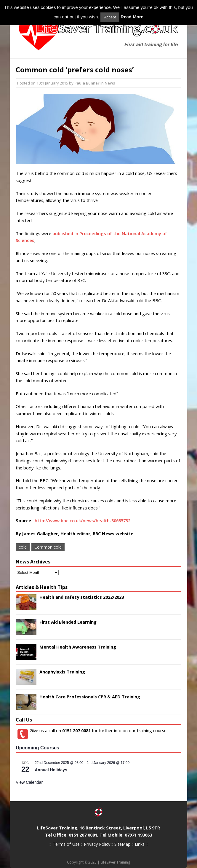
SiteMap (122, 844)
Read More (132, 17)
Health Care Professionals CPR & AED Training (90, 697)
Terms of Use (66, 844)
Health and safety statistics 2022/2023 (82, 597)
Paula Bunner (87, 83)
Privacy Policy (97, 844)
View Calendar (29, 782)
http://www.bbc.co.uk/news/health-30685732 (83, 520)
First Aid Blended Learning (68, 622)
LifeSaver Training (115, 862)
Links (140, 844)
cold (23, 547)
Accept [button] (110, 17)
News (110, 83)
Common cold (48, 547)
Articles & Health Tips (42, 587)
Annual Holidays (51, 770)
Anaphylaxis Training (62, 672)
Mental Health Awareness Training (78, 647)
